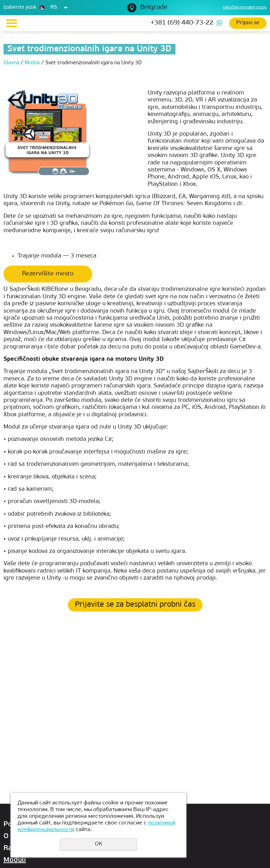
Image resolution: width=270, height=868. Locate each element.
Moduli (15, 860)
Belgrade (154, 8)
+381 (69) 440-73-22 (182, 23)
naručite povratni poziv (245, 7)
